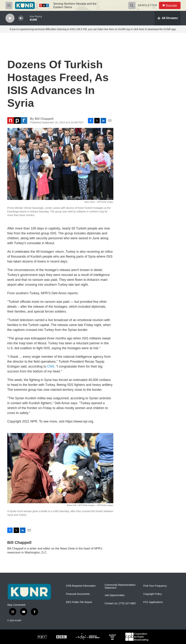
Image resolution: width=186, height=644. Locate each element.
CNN (51, 366)
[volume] (21, 18)
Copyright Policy (152, 594)
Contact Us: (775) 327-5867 (120, 603)
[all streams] (168, 18)
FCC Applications (153, 602)
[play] (10, 18)
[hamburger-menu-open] (9, 5)
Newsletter (147, 5)
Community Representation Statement (120, 586)
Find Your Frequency (155, 586)
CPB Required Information (81, 586)
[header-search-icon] (132, 5)
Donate (171, 6)
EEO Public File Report (79, 602)
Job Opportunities (115, 595)
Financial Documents (78, 594)
